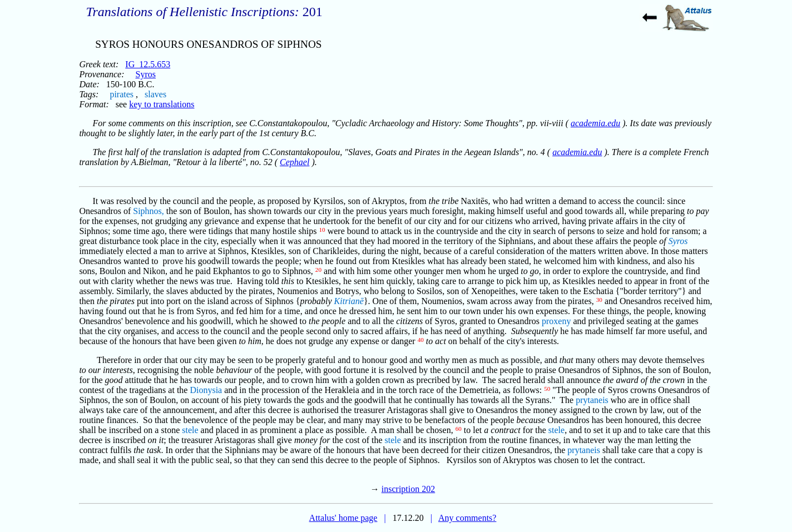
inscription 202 (408, 489)
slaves (155, 94)
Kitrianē (349, 301)
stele (190, 430)
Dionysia (206, 390)
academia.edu (595, 123)
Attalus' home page (343, 518)
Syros (146, 74)
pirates (122, 94)
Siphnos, (148, 211)
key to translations (162, 104)
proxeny (556, 321)
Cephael (294, 162)
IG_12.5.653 (148, 64)
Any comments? (467, 518)
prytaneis (592, 400)
